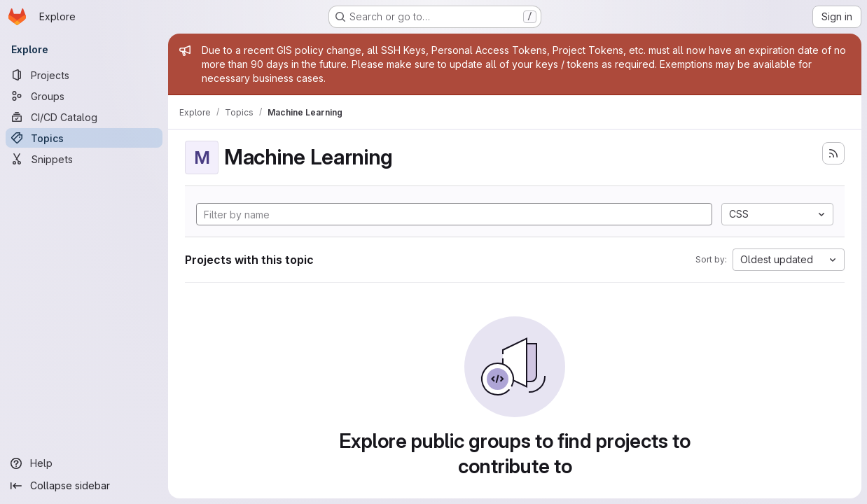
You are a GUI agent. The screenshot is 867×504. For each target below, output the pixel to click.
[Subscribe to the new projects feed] (833, 153)
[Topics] (84, 138)
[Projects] (84, 75)
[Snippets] (84, 159)
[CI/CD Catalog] (84, 117)
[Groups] (84, 96)
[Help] (84, 463)
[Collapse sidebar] (84, 486)
